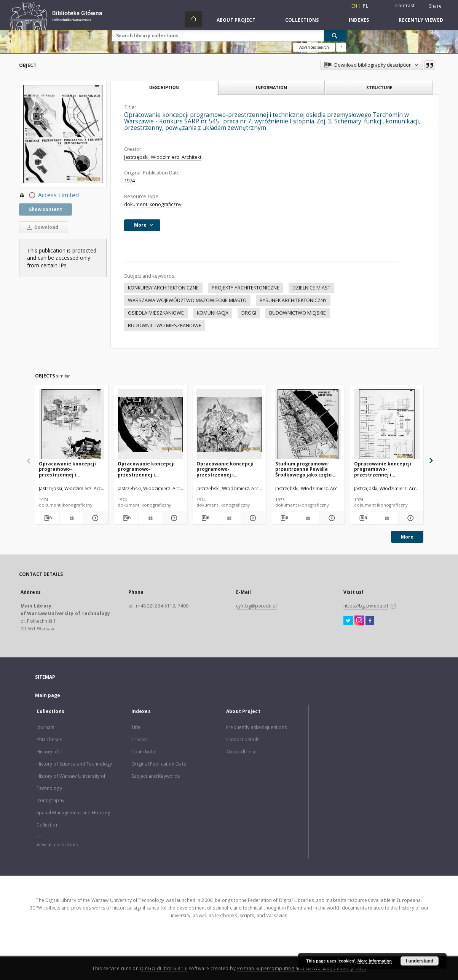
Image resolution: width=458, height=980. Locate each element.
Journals (45, 727)
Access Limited (49, 195)
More (407, 537)
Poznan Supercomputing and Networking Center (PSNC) (302, 968)
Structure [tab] (379, 87)
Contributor (144, 752)
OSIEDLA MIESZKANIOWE (156, 313)
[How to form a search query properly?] (341, 47)
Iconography (50, 800)
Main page (48, 695)
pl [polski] (365, 6)
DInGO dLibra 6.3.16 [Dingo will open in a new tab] (164, 968)
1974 (129, 181)
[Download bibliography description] (47, 518)
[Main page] (193, 19)
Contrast (405, 6)
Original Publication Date (159, 764)
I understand (420, 961)
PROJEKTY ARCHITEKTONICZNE (246, 288)
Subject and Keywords (156, 776)
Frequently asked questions (256, 727)
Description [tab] (164, 88)
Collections (302, 20)
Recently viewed (421, 20)
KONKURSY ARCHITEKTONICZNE (163, 288)
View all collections (57, 845)
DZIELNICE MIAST (311, 288)
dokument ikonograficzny (153, 204)
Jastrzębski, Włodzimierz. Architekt (163, 157)
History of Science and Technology (74, 764)
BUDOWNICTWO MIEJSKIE (298, 313)
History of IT (50, 752)
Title (136, 727)
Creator (140, 739)
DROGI (249, 313)
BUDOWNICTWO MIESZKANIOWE (165, 325)
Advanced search (314, 47)
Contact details (243, 739)
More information (375, 961)
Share (435, 6)
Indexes (359, 20)
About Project (236, 20)
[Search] (335, 35)
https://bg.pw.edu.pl (365, 606)
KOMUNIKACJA (213, 313)
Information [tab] (271, 87)
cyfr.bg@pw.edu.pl (257, 606)
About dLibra (241, 752)
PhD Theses (49, 739)
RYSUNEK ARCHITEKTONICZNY (293, 300)
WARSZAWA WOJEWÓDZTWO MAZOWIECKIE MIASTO (187, 300)
